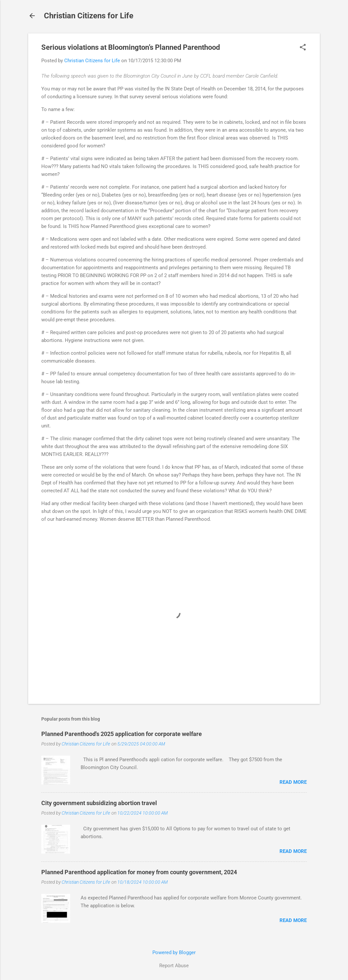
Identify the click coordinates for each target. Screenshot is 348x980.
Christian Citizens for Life (89, 16)
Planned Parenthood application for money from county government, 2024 (139, 872)
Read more (293, 782)
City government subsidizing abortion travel (99, 803)
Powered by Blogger (174, 952)
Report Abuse (174, 966)
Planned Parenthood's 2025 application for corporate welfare (122, 734)
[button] (303, 48)
